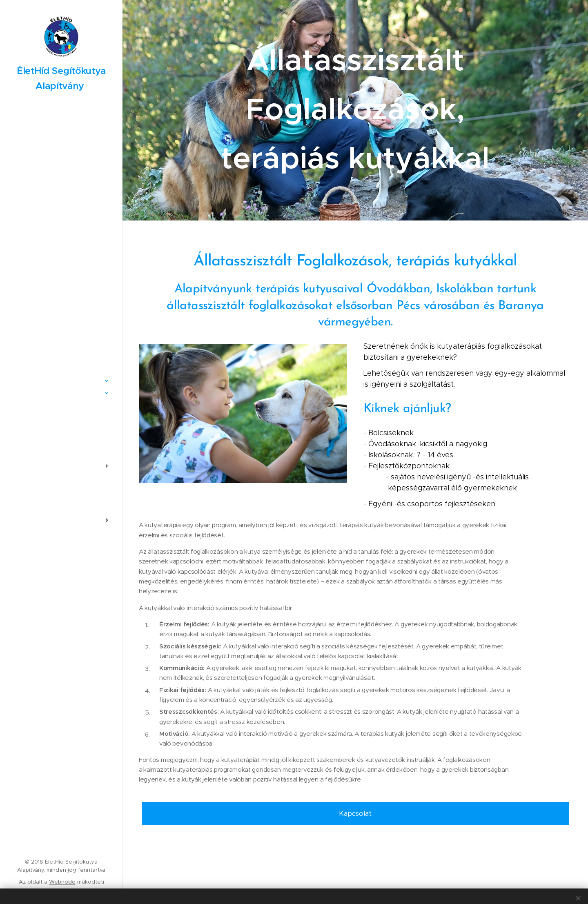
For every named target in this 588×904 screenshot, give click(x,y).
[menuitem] (61, 342)
